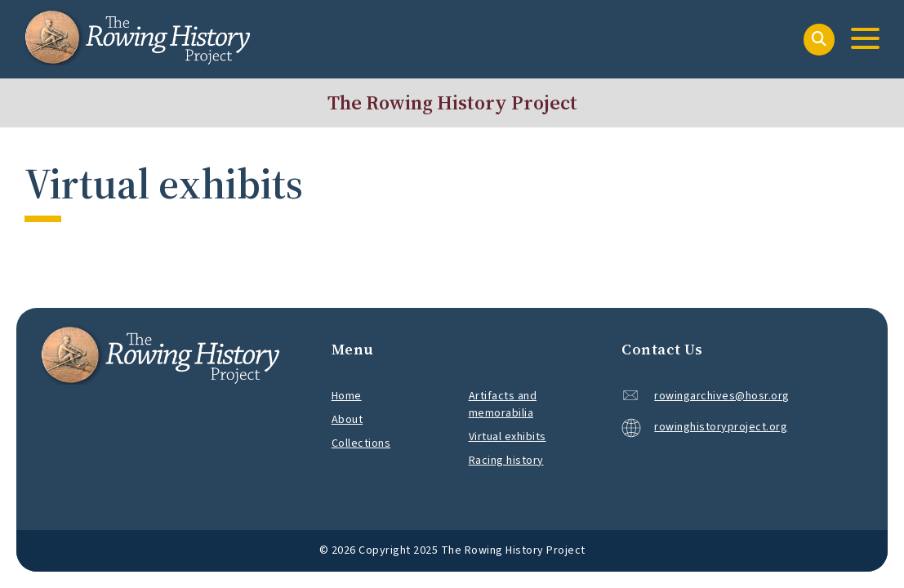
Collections (361, 443)
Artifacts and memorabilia (503, 405)
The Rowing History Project (452, 102)
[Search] (819, 40)
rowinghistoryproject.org (704, 428)
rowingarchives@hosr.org (722, 396)
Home (347, 396)
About (347, 420)
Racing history (506, 461)
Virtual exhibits (508, 437)
